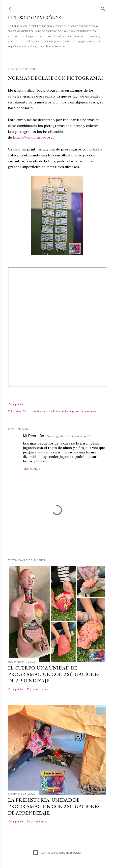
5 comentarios (37, 821)
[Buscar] (103, 8)
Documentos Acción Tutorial (43, 411)
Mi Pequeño (33, 436)
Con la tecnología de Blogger (57, 853)
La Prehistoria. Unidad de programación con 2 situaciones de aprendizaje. (54, 806)
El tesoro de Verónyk (35, 18)
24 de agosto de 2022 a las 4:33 (68, 436)
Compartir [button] (16, 404)
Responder (33, 469)
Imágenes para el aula (81, 411)
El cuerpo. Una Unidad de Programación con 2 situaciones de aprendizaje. (54, 674)
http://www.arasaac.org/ (34, 137)
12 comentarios (38, 689)
